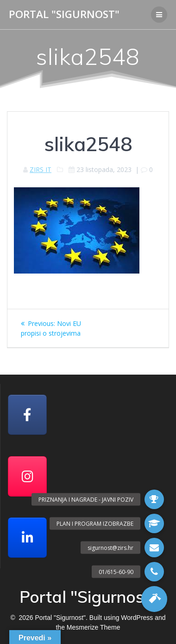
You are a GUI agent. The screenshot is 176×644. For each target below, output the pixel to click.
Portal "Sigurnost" (64, 14)
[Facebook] (27, 415)
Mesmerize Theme (94, 627)
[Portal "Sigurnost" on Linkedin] (27, 538)
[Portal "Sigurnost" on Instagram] (27, 476)
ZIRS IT (41, 169)
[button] (154, 599)
